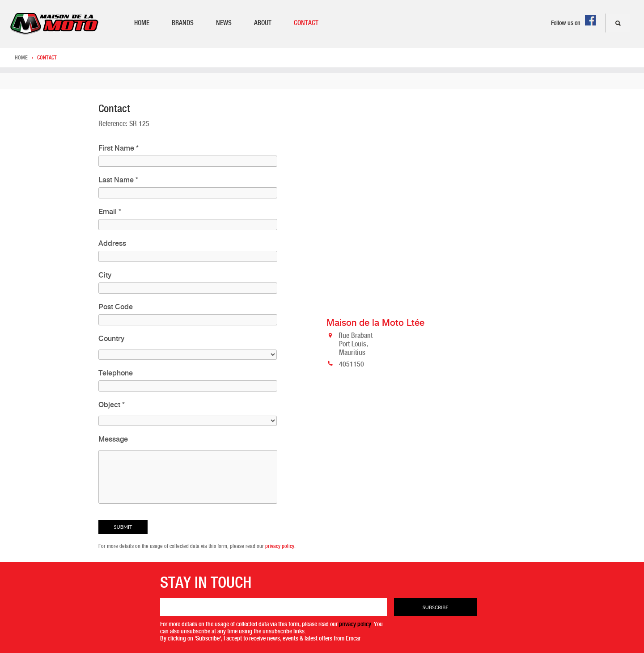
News (224, 23)
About (263, 23)
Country (111, 339)
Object (112, 405)
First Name (119, 148)
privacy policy (280, 546)
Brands (183, 23)
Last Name (118, 180)
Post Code (116, 307)
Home (142, 23)
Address (112, 243)
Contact (306, 23)
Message (113, 439)
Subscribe (436, 607)
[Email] (274, 607)
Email (110, 212)
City (105, 275)
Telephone (116, 373)
